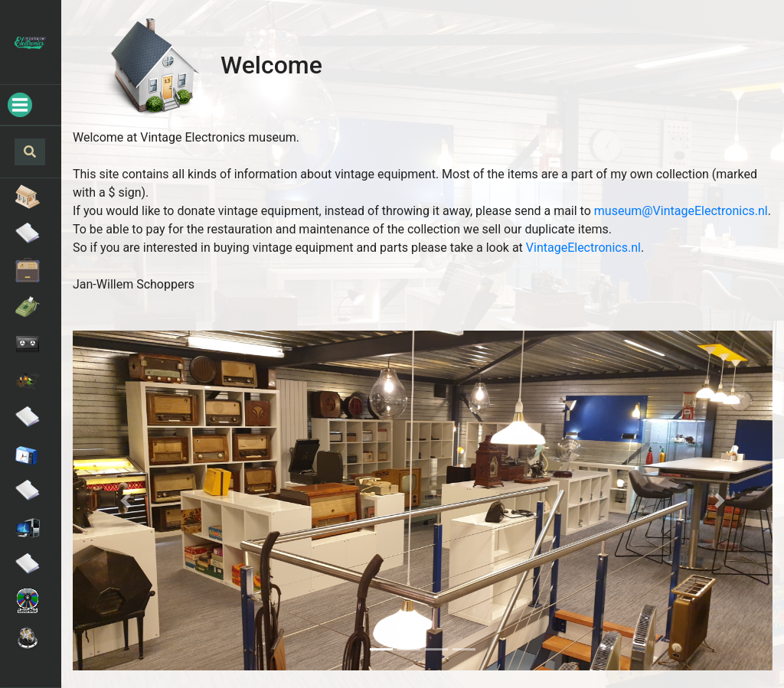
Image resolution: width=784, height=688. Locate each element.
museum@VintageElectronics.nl (681, 211)
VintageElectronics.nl (583, 248)
